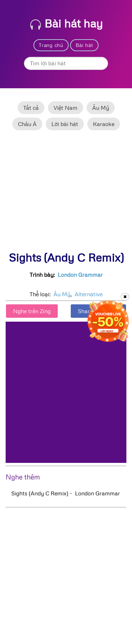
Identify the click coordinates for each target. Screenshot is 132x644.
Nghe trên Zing (32, 311)
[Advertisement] (66, 194)
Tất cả (31, 108)
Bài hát (84, 45)
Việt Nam (65, 108)
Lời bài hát (65, 124)
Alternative (89, 294)
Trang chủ (51, 45)
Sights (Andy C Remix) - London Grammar (66, 493)
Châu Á (27, 124)
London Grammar (80, 275)
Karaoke (104, 124)
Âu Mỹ (101, 108)
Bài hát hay (67, 23)
